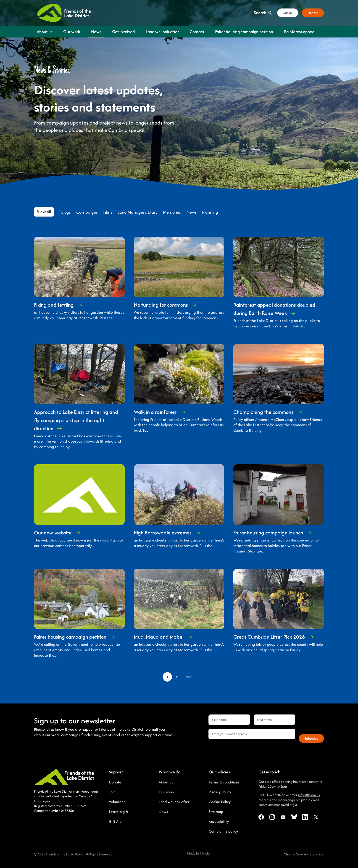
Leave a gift (119, 812)
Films (108, 212)
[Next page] (189, 677)
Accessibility (219, 821)
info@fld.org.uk (309, 795)
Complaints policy (223, 831)
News (191, 212)
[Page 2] (177, 677)
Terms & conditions (224, 782)
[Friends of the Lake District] (64, 13)
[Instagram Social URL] (272, 817)
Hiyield (205, 853)
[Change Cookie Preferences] (304, 854)
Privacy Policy (220, 792)
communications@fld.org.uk (278, 805)
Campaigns (87, 212)
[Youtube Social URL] (283, 817)
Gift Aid (115, 821)
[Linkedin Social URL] (305, 817)
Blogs (66, 212)
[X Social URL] (316, 817)
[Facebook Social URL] (261, 817)
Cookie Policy (220, 802)
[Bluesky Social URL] (294, 817)
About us (166, 782)
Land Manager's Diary (138, 212)
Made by (194, 853)
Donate (115, 782)
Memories (172, 212)
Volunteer (117, 802)
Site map (216, 812)
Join (112, 792)
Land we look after (174, 802)
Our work (166, 792)
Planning (210, 212)
